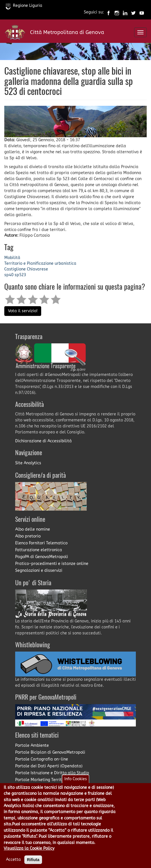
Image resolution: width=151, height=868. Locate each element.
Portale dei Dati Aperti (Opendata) (49, 766)
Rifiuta (33, 860)
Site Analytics (28, 463)
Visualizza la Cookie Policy (29, 848)
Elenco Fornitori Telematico (41, 543)
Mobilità (12, 258)
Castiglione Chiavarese (26, 269)
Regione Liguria (24, 6)
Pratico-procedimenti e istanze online (52, 564)
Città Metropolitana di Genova (67, 32)
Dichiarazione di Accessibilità (43, 441)
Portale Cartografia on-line (42, 759)
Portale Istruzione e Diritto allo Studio (52, 773)
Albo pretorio (28, 536)
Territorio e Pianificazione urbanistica (40, 263)
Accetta (13, 860)
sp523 (20, 275)
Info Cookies (76, 779)
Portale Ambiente (32, 745)
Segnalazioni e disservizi (39, 571)
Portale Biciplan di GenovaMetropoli (50, 752)
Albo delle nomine (33, 529)
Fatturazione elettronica (39, 550)
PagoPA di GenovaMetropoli (42, 557)
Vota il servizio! (23, 311)
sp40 (9, 275)
